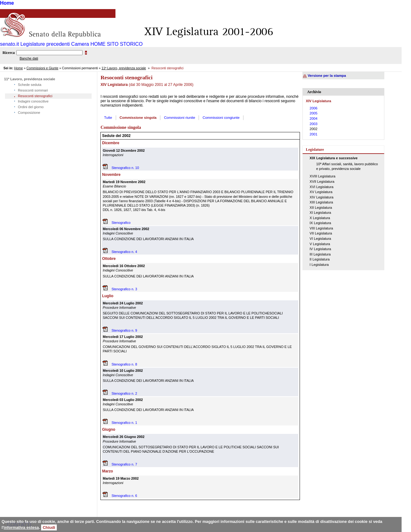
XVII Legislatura (322, 182)
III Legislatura (320, 254)
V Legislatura (320, 244)
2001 (314, 134)
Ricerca (9, 53)
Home (7, 3)
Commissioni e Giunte (42, 68)
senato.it (9, 44)
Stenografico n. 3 (124, 289)
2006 (314, 108)
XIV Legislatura (322, 197)
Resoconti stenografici (35, 96)
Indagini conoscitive (33, 101)
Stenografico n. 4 (124, 252)
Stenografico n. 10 (125, 168)
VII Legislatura (321, 233)
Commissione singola (138, 118)
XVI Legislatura (322, 187)
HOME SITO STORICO (117, 44)
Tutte (108, 118)
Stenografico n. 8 (124, 364)
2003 (314, 124)
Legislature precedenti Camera (55, 44)
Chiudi (49, 527)
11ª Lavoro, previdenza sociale (124, 68)
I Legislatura (319, 265)
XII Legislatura (321, 208)
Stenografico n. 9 (124, 330)
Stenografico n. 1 (124, 423)
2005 (314, 113)
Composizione (29, 113)
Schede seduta (30, 85)
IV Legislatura (320, 249)
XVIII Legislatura (323, 176)
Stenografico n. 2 (124, 393)
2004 (314, 119)
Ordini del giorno (31, 107)
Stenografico (121, 223)
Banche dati (29, 58)
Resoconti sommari (33, 90)
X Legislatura (320, 218)
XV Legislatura (321, 192)
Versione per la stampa (327, 76)
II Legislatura (320, 259)
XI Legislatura (320, 213)
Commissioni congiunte (221, 118)
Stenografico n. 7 (124, 464)
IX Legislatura (320, 223)
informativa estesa (21, 527)
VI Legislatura (320, 239)
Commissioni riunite (180, 118)
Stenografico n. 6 (124, 496)
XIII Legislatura (321, 202)
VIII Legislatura (321, 228)
